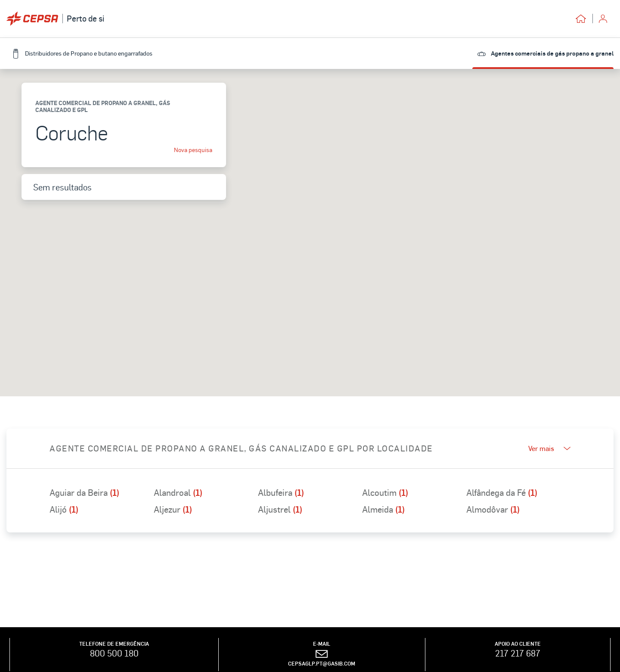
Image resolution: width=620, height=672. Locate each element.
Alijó (64, 509)
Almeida (383, 509)
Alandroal (178, 492)
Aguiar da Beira (84, 492)
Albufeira (281, 492)
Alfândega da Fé (502, 492)
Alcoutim (385, 492)
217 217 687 (518, 653)
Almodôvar (493, 509)
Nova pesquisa (193, 150)
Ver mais (549, 448)
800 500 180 (114, 653)
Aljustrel (280, 509)
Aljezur (173, 509)
